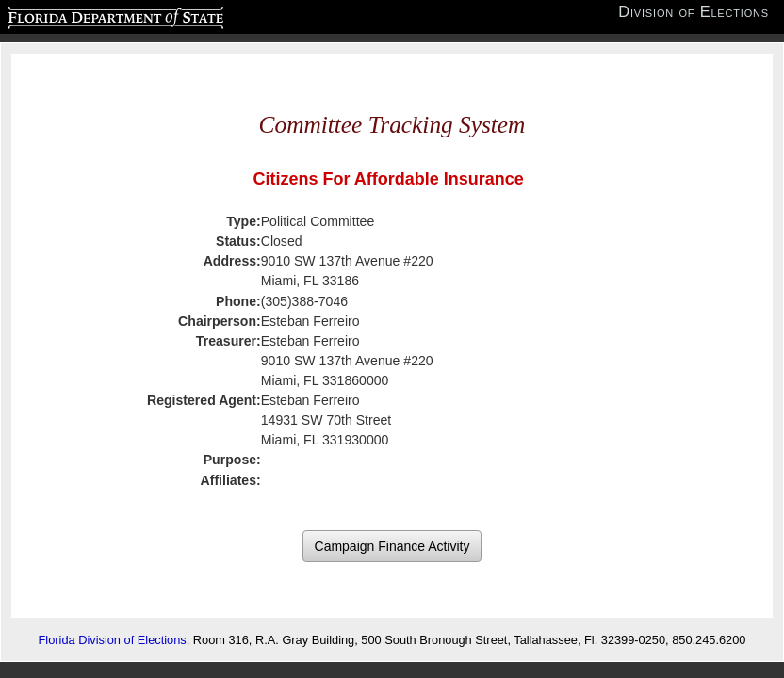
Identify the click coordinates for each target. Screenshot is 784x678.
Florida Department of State (79, 15)
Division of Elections (694, 12)
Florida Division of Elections (113, 640)
